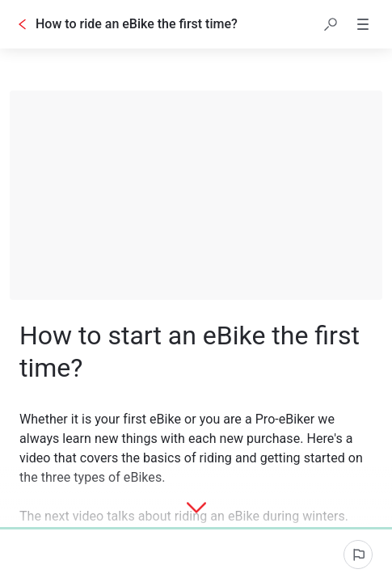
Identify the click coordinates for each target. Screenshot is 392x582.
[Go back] (23, 24)
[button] (331, 24)
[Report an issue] (358, 555)
